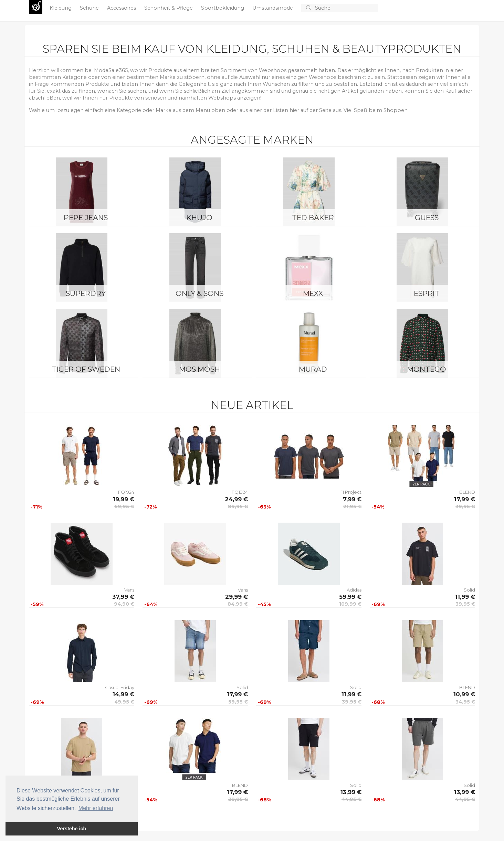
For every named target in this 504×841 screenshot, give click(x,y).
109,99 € (350, 604)
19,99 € (124, 499)
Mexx (313, 293)
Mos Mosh (199, 369)
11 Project (351, 492)
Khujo (199, 218)
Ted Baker (313, 218)
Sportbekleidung (223, 8)
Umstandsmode (273, 8)
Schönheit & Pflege (169, 8)
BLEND (467, 492)
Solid (469, 590)
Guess (427, 218)
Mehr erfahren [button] (96, 808)
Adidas (354, 590)
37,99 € (123, 597)
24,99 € (236, 499)
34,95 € (465, 702)
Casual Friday (120, 687)
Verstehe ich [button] (72, 829)
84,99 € (238, 604)
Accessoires (122, 8)
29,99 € (237, 597)
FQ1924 (126, 492)
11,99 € (465, 597)
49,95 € (124, 702)
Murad (313, 369)
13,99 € (351, 792)
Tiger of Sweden (86, 369)
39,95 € (465, 506)
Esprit (427, 293)
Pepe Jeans (86, 218)
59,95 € (238, 702)
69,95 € (124, 506)
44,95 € (351, 799)
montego (427, 369)
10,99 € (464, 694)
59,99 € (350, 597)
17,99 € (465, 499)
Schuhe (90, 8)
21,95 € (352, 506)
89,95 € (238, 506)
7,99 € (352, 499)
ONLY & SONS (199, 293)
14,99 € (123, 694)
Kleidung (61, 8)
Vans (129, 590)
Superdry (86, 293)
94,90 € (124, 604)
